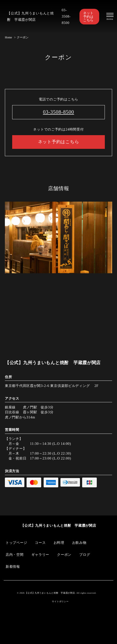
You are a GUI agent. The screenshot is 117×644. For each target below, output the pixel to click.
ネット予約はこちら (88, 16)
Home (8, 37)
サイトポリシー (60, 602)
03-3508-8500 (66, 16)
